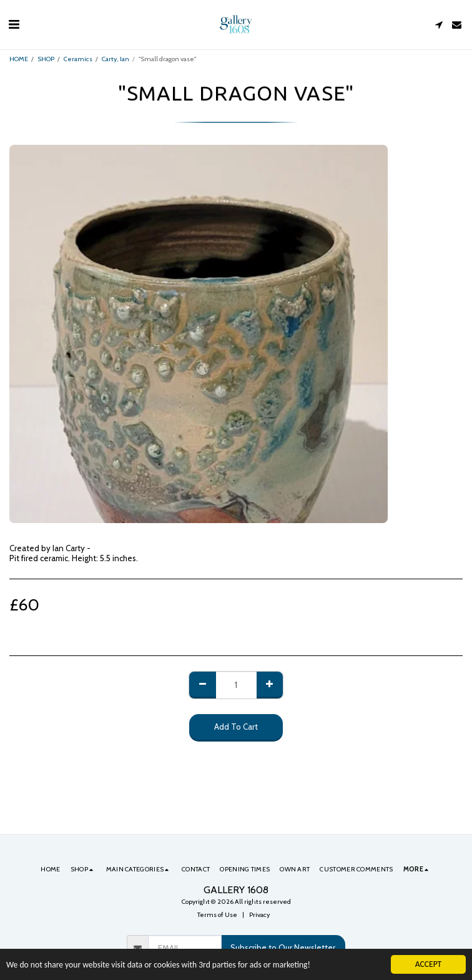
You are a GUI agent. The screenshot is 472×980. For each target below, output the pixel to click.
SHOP (46, 59)
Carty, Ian (116, 59)
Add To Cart (236, 727)
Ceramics (78, 59)
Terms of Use (217, 915)
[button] (14, 24)
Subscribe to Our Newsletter (283, 948)
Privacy (259, 915)
